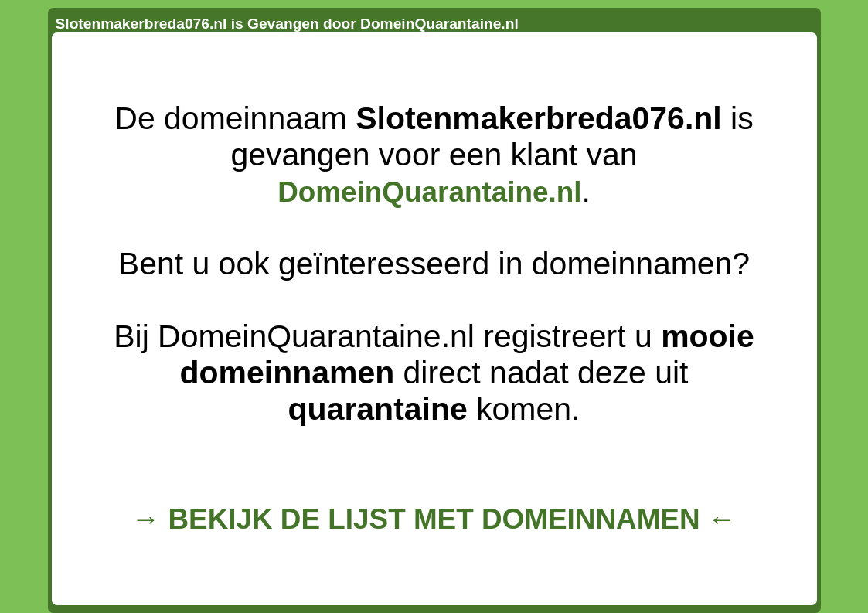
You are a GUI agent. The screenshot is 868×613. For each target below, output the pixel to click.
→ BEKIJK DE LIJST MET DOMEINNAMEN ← (434, 519)
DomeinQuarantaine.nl (429, 192)
